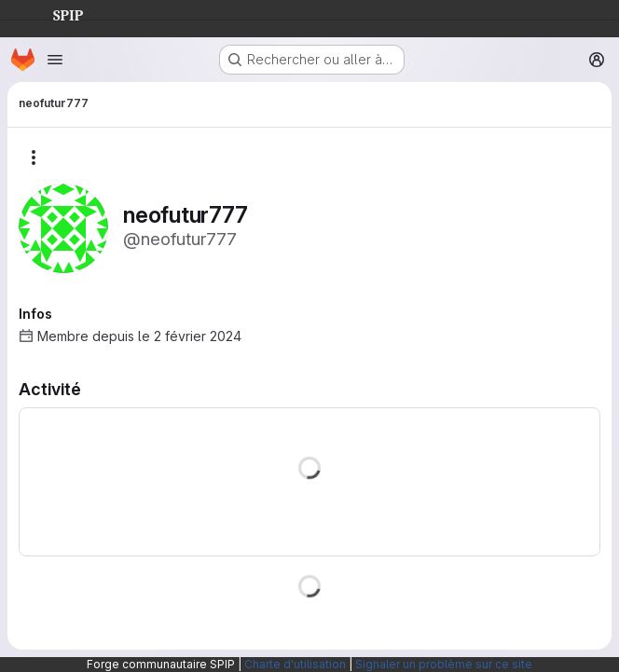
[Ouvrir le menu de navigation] (55, 60)
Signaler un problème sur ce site (444, 664)
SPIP (53, 13)
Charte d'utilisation (295, 664)
